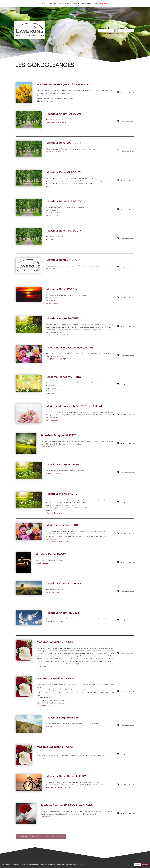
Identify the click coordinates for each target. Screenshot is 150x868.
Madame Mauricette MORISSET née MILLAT (74, 406)
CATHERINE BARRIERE (45, 758)
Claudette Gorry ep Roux (55, 513)
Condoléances (86, 4)
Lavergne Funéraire (49, 4)
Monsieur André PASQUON (64, 114)
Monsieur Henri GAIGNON (63, 260)
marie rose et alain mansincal (57, 335)
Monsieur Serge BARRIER (63, 718)
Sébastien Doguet (42, 563)
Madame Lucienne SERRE (63, 525)
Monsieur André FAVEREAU (64, 318)
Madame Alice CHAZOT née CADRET (70, 348)
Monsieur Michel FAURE (62, 494)
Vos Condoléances (128, 93)
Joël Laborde (46, 817)
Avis (95, 4)
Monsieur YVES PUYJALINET (64, 583)
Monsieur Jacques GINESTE (59, 435)
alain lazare (50, 186)
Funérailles (75, 4)
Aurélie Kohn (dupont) (45, 666)
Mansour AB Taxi (52, 269)
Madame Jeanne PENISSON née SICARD (67, 805)
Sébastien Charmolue (45, 101)
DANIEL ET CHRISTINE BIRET (57, 152)
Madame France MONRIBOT (64, 377)
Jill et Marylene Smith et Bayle (57, 542)
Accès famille (104, 4)
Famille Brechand (53, 592)
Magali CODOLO (52, 215)
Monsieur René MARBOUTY (64, 143)
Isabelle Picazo (52, 393)
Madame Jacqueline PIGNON (56, 642)
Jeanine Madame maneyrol (56, 122)
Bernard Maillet (47, 447)
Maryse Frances (52, 303)
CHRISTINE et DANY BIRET (56, 359)
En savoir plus (83, 865)
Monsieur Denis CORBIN (62, 289)
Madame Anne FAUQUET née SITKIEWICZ (64, 84)
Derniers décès (63, 4)
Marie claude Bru (53, 420)
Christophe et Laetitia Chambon (58, 787)
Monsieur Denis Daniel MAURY (66, 776)
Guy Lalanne (51, 239)
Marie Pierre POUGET (45, 706)
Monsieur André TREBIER (63, 613)
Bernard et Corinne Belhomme (58, 622)
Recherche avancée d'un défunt (110, 34)
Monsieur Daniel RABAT (51, 554)
